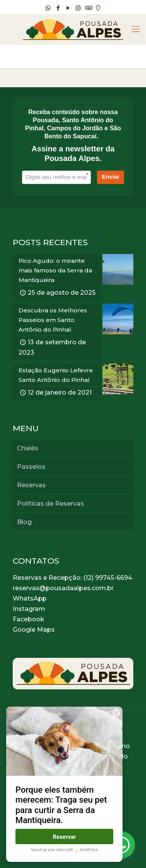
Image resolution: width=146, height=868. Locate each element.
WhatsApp (30, 598)
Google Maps (34, 630)
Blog (24, 522)
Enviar (111, 177)
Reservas (31, 485)
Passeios (31, 467)
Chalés (28, 448)
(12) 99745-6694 (108, 578)
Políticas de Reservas (50, 504)
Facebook (29, 619)
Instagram (29, 609)
